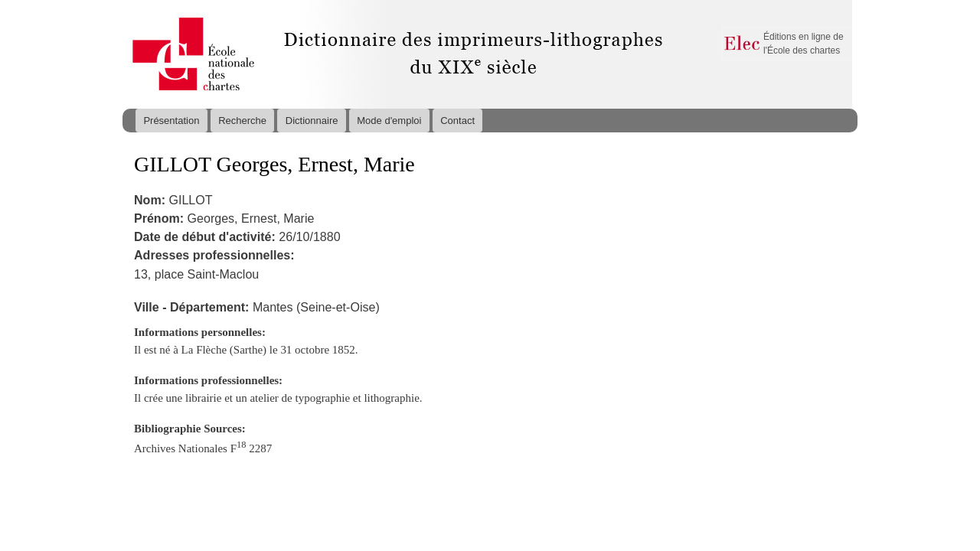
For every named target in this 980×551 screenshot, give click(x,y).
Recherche (242, 121)
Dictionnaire (312, 121)
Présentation (171, 121)
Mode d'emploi (389, 121)
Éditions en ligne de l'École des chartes (804, 44)
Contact (457, 121)
